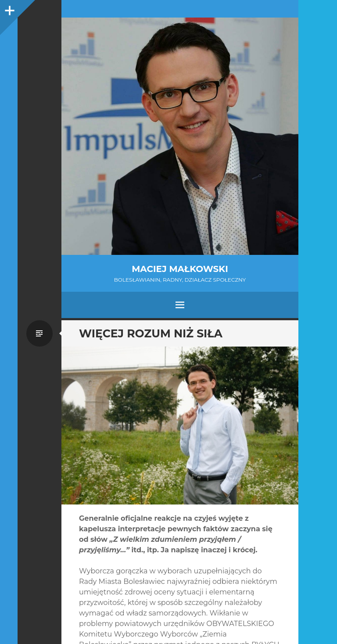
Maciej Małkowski (180, 269)
